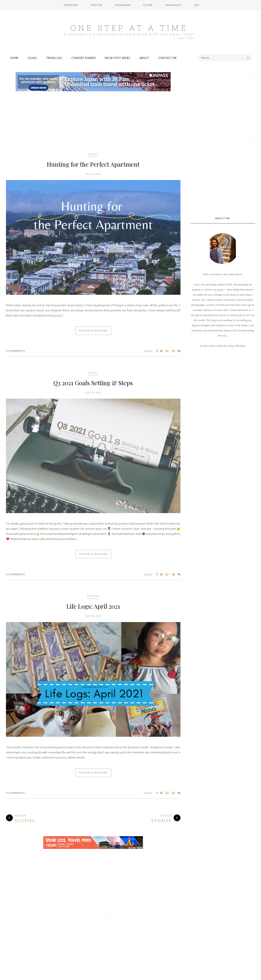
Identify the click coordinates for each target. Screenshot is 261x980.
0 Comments (15, 351)
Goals (32, 58)
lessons (93, 596)
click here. (240, 346)
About (144, 58)
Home (14, 58)
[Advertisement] (93, 123)
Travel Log (54, 58)
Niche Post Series (118, 58)
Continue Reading (93, 331)
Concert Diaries (84, 58)
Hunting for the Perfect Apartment (93, 164)
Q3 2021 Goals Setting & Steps (93, 383)
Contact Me (167, 58)
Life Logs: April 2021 (93, 606)
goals (93, 154)
